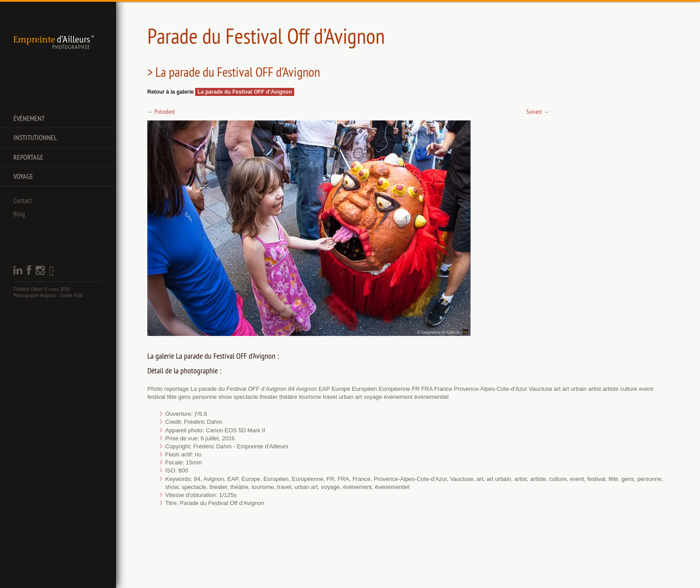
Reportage (28, 157)
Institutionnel (35, 137)
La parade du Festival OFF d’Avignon (245, 92)
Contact (23, 200)
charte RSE (71, 296)
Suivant (538, 112)
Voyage (23, 176)
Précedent (161, 112)
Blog (19, 214)
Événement (29, 118)
